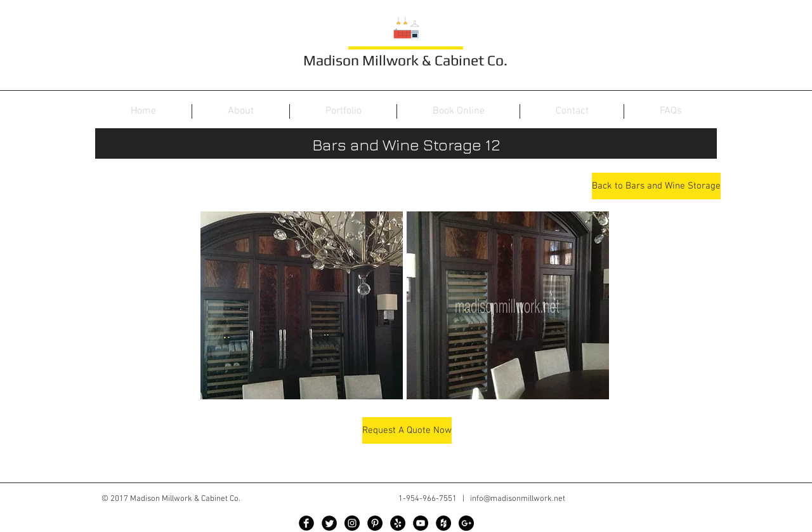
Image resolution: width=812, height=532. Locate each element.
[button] (302, 305)
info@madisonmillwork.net (518, 499)
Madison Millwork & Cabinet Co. (405, 60)
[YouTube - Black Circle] (421, 523)
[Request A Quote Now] (407, 430)
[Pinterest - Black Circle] (375, 523)
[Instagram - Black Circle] (352, 523)
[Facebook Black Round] (306, 523)
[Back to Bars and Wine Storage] (656, 186)
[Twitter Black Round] (329, 523)
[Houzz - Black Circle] (443, 523)
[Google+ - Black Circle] (466, 523)
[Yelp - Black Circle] (398, 523)
